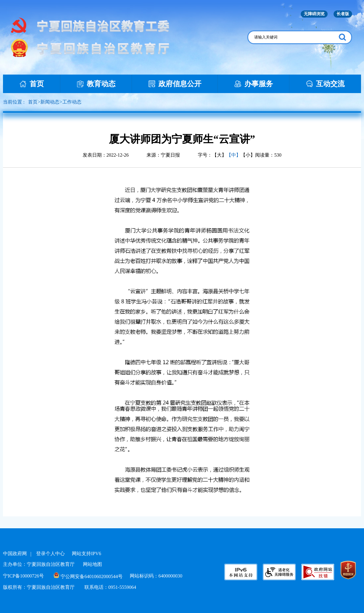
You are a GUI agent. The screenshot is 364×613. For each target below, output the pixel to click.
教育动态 (96, 84)
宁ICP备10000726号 (23, 576)
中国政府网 (15, 553)
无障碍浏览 (314, 14)
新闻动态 (50, 102)
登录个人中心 (50, 553)
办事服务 (254, 84)
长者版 (343, 14)
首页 (32, 84)
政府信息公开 (175, 84)
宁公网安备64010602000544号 (88, 576)
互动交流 (325, 84)
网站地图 (92, 564)
